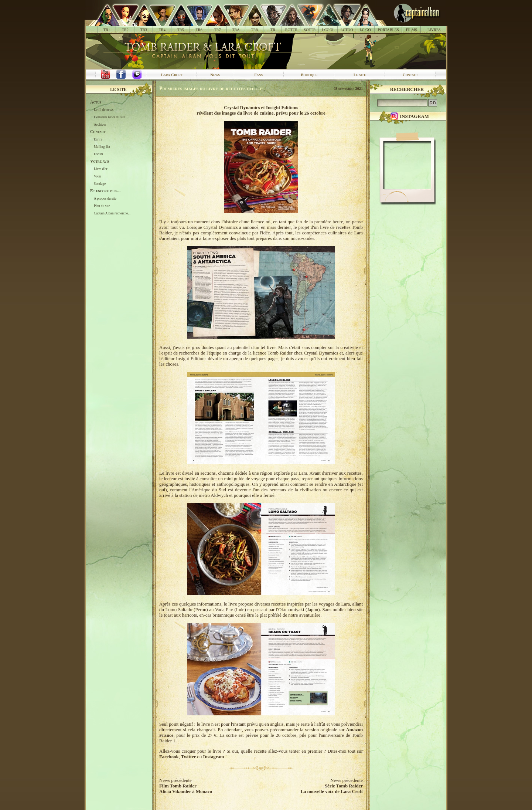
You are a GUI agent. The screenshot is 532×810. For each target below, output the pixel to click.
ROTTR (291, 30)
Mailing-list (102, 147)
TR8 (254, 30)
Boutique (309, 75)
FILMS (412, 30)
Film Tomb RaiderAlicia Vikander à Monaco (186, 789)
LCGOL (328, 30)
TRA (236, 30)
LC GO (365, 30)
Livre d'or (101, 169)
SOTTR (310, 30)
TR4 (162, 30)
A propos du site (105, 199)
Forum (98, 154)
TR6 (199, 30)
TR (273, 30)
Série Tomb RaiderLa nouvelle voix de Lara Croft (332, 789)
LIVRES (434, 30)
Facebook (169, 757)
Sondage (100, 184)
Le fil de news (104, 110)
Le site (360, 75)
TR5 (181, 30)
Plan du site (102, 206)
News (215, 75)
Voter (98, 176)
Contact (410, 75)
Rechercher (407, 89)
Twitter (188, 757)
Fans (258, 75)
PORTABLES (388, 30)
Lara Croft (172, 75)
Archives (100, 125)
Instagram (213, 757)
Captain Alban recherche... (112, 213)
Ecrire (98, 139)
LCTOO (347, 30)
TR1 (107, 30)
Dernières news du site (110, 117)
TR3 (144, 30)
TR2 (125, 30)
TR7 (217, 30)
